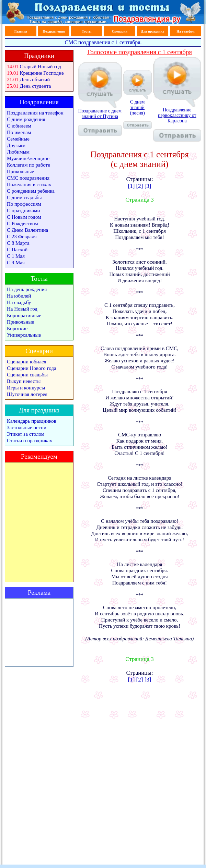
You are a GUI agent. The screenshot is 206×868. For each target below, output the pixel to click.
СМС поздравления (28, 178)
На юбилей (19, 296)
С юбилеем (19, 126)
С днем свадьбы (24, 197)
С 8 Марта (18, 243)
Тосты (87, 31)
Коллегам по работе (28, 165)
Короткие (17, 328)
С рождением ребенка (31, 191)
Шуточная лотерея (27, 394)
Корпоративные (24, 315)
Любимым (18, 152)
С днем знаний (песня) (138, 114)
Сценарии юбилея (27, 362)
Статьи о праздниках (30, 441)
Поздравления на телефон (35, 113)
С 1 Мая (16, 256)
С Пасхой (17, 250)
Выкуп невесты (24, 381)
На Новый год (22, 309)
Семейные (18, 139)
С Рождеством (22, 224)
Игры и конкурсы (26, 388)
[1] (131, 186)
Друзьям (16, 145)
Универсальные (24, 335)
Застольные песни (27, 427)
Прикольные (20, 171)
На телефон (185, 31)
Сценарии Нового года (32, 368)
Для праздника (153, 31)
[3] (148, 186)
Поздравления (54, 31)
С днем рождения (26, 119)
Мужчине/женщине (28, 158)
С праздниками (24, 210)
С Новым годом (24, 217)
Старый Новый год (41, 67)
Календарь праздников (32, 421)
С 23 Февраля (22, 237)
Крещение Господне (42, 73)
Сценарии (120, 31)
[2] (140, 186)
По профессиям (24, 204)
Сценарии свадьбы (27, 375)
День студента (36, 86)
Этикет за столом (26, 434)
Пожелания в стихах (29, 184)
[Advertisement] (39, 632)
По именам (19, 132)
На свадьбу (19, 302)
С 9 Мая (16, 263)
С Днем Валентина (27, 230)
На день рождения (27, 289)
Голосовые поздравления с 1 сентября (140, 52)
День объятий (35, 80)
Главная (21, 31)
